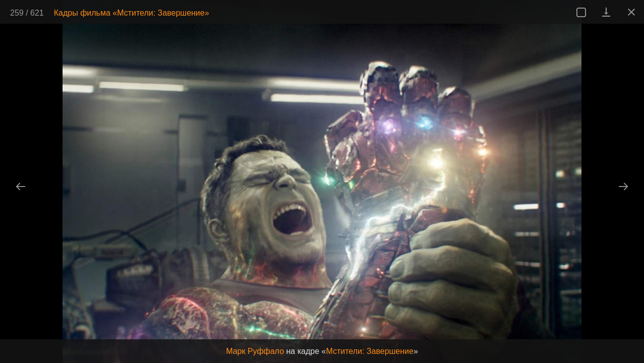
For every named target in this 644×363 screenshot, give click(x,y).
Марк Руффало (255, 351)
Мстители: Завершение (370, 351)
